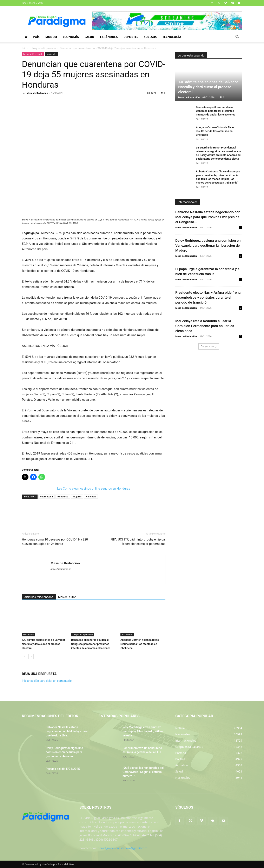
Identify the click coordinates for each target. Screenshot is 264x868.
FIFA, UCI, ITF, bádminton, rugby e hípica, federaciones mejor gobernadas (138, 542)
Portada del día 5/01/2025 (63, 769)
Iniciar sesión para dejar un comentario (47, 681)
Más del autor (67, 597)
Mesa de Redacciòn (37, 93)
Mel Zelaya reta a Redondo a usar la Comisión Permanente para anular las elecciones (205, 326)
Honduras (63, 496)
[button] (237, 37)
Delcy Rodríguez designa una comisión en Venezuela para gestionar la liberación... (64, 752)
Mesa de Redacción (189, 97)
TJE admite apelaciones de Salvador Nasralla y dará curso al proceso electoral (43, 644)
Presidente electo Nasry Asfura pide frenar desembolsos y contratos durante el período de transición (209, 297)
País (36, 37)
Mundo (51, 37)
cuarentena (47, 496)
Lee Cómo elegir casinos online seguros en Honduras (94, 489)
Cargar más (209, 346)
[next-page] (31, 656)
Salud (89, 37)
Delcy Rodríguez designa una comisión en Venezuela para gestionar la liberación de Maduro (208, 245)
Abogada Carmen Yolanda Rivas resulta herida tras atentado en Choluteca (140, 644)
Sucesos (150, 37)
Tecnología (172, 37)
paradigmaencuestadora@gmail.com (123, 848)
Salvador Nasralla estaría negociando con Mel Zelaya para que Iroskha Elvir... (67, 731)
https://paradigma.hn (61, 569)
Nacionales (52, 54)
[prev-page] (24, 656)
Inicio (25, 48)
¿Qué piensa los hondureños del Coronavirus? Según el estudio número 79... (143, 772)
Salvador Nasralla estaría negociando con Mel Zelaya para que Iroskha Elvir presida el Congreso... (208, 217)
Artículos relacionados (39, 597)
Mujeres (77, 496)
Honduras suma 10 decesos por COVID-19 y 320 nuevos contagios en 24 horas (55, 542)
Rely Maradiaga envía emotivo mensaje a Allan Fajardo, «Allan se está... (143, 731)
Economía (71, 37)
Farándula (109, 37)
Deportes (131, 37)
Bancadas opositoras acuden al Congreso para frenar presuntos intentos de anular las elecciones (91, 644)
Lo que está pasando (44, 48)
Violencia (91, 496)
